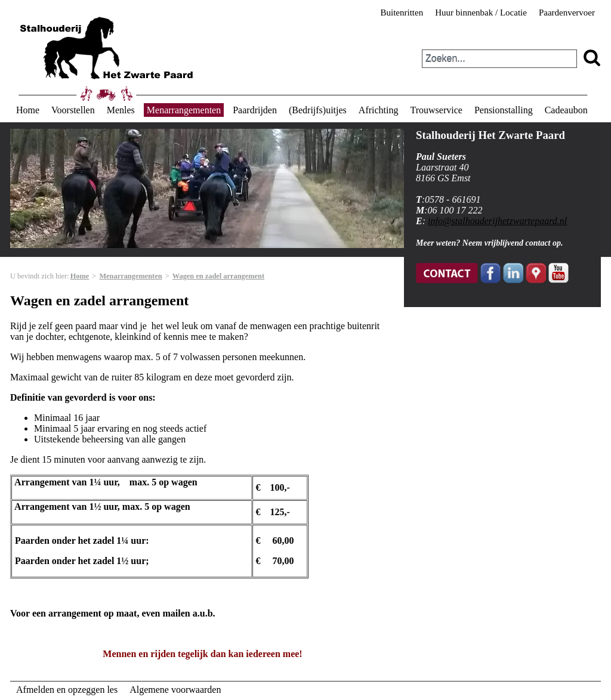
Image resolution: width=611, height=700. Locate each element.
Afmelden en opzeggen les (67, 690)
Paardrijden (255, 110)
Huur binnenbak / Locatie (481, 13)
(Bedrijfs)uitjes (318, 110)
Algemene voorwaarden (175, 690)
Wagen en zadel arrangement (218, 276)
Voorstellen (73, 110)
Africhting (379, 110)
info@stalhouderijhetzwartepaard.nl (497, 221)
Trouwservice (436, 110)
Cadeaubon (566, 110)
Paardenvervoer (567, 13)
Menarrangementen (184, 110)
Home (28, 110)
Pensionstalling (504, 110)
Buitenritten (402, 13)
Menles (121, 110)
